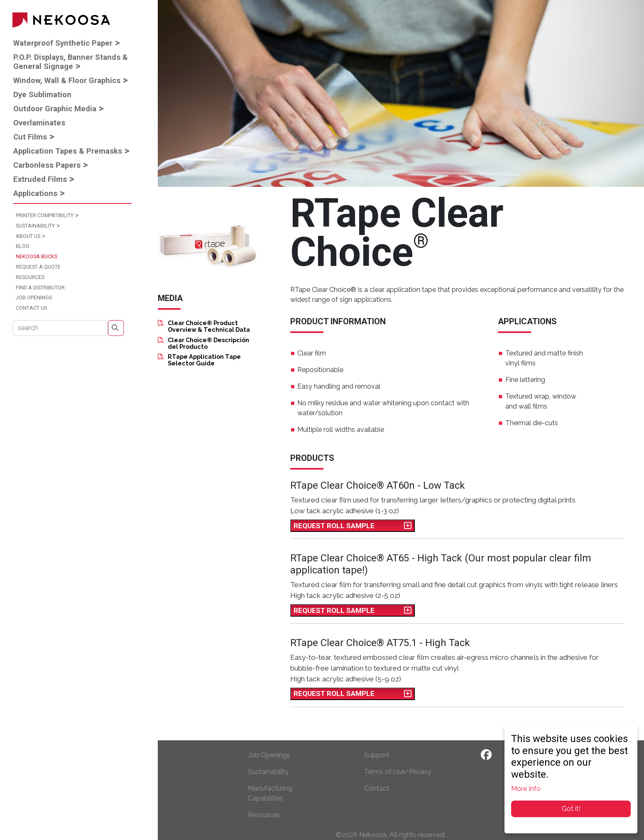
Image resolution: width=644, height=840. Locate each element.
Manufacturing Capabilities (270, 793)
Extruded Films (40, 179)
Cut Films (30, 137)
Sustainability (35, 226)
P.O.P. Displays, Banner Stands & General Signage (71, 62)
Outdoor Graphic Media (55, 109)
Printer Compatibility (45, 215)
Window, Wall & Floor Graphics (67, 80)
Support (377, 755)
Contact (377, 788)
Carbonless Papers (47, 165)
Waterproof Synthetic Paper (63, 43)
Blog (23, 246)
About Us (28, 236)
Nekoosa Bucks (37, 256)
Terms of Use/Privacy (398, 772)
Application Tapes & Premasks (68, 151)
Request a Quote (38, 267)
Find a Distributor (40, 288)
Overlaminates (39, 123)
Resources (30, 277)
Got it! (571, 809)
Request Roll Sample (353, 526)
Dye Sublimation (42, 94)
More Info (526, 789)
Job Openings (34, 298)
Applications (35, 193)
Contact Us (31, 308)
